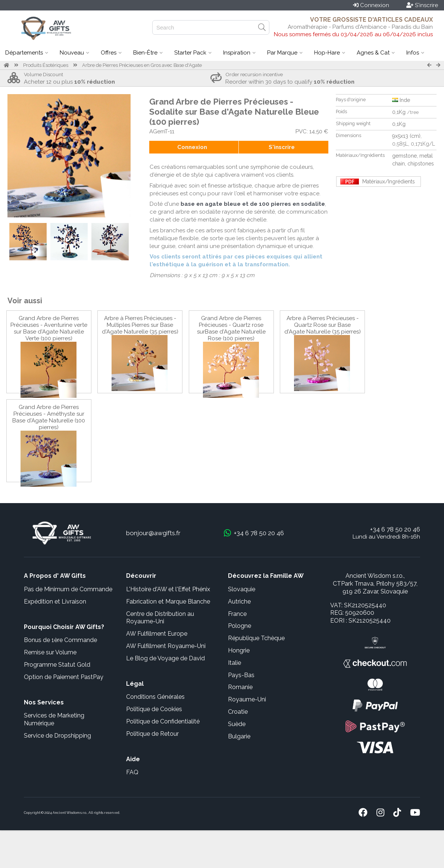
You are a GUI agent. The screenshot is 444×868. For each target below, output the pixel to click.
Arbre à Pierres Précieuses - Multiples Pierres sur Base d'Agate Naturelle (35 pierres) (140, 325)
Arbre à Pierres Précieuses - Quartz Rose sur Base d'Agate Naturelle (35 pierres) (323, 325)
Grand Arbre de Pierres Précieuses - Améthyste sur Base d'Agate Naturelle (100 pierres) (49, 417)
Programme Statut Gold (57, 665)
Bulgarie (239, 736)
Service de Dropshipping (57, 736)
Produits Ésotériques (46, 65)
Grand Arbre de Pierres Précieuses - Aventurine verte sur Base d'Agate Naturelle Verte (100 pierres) (49, 328)
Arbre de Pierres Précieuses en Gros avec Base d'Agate (142, 65)
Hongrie (239, 650)
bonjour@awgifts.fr (153, 533)
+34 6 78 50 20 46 (395, 529)
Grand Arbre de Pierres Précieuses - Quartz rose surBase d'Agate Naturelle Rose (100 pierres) (231, 328)
